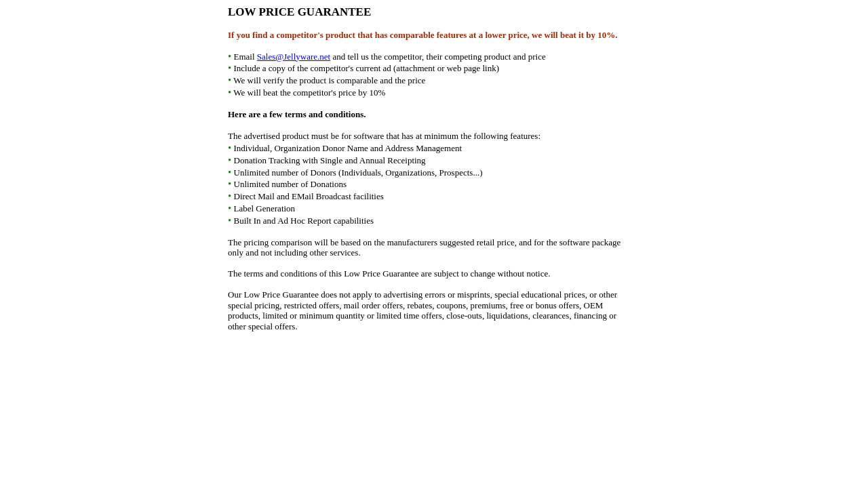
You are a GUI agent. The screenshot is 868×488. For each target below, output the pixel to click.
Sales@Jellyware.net (294, 57)
